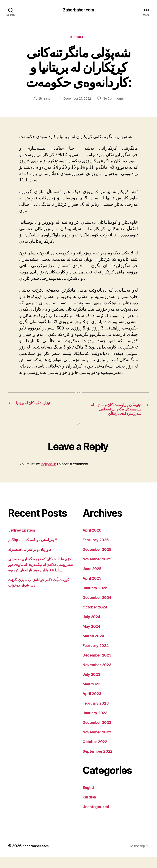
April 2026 (92, 541)
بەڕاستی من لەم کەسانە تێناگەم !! (33, 550)
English (89, 798)
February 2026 (96, 550)
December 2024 (97, 608)
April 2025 (92, 589)
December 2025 (97, 560)
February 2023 (96, 714)
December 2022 (97, 733)
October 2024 (95, 618)
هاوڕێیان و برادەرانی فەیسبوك (30, 560)
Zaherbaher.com (78, 10)
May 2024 (91, 637)
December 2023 (97, 666)
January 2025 (95, 599)
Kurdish (79, 39)
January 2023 (95, 724)
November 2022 (97, 743)
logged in (49, 475)
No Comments (115, 100)
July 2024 (91, 627)
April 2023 (92, 704)
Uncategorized (96, 817)
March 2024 (93, 647)
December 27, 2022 (77, 100)
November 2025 (97, 570)
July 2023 (91, 685)
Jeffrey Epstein (21, 541)
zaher (46, 100)
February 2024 (96, 656)
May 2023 (91, 695)
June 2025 (92, 579)
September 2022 (98, 762)
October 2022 (95, 752)
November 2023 (97, 675)
